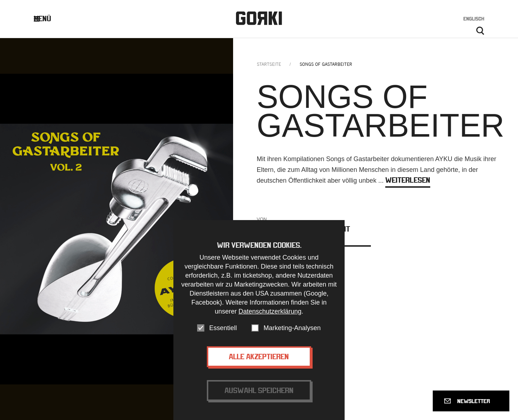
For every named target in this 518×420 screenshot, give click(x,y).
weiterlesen (408, 180)
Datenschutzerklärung (270, 322)
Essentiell (223, 338)
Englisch (474, 19)
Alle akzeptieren (259, 367)
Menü (48, 19)
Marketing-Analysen (292, 338)
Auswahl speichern (259, 401)
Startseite (269, 64)
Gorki (259, 18)
